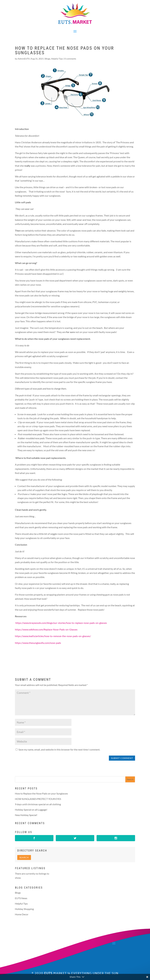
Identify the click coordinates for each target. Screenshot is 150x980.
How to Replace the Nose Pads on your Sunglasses (41, 793)
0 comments (70, 59)
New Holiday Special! (26, 815)
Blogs (48, 59)
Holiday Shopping (24, 909)
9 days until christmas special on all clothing (38, 804)
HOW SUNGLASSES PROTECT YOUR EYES (38, 799)
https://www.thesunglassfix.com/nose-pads (38, 643)
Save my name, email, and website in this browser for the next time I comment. (59, 749)
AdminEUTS (23, 59)
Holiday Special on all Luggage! (31, 810)
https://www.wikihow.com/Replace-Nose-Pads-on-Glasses (46, 629)
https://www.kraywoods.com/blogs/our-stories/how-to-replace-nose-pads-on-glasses (61, 623)
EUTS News (21, 898)
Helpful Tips (57, 59)
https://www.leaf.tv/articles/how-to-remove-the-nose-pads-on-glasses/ (53, 636)
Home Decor (22, 914)
